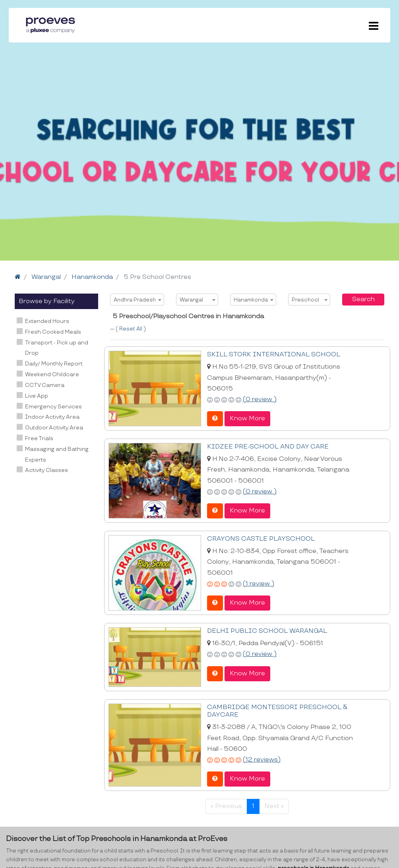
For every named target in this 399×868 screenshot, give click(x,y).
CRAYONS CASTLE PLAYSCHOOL (261, 539)
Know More (247, 419)
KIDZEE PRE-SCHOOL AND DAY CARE (268, 447)
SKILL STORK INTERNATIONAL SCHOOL (274, 355)
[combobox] (137, 300)
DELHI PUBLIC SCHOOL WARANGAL (267, 631)
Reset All (131, 329)
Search (363, 299)
